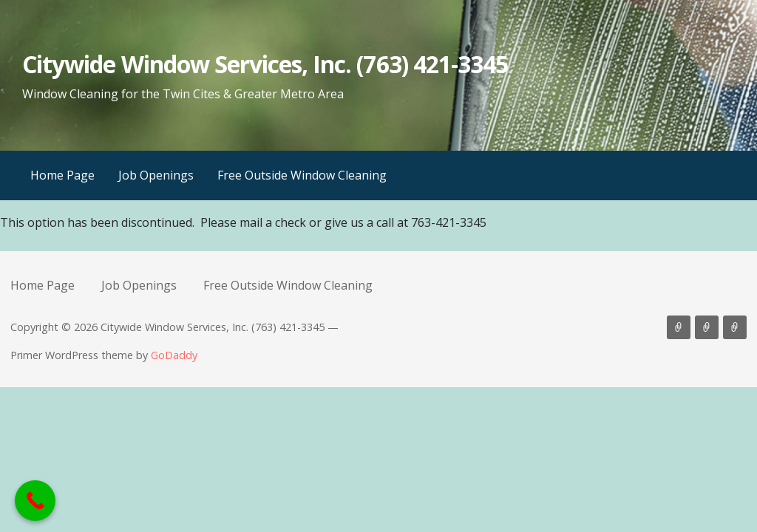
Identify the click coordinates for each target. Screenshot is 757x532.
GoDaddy (174, 355)
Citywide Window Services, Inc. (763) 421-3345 (265, 64)
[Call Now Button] (35, 501)
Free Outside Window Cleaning (302, 175)
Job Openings (156, 175)
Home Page (62, 175)
